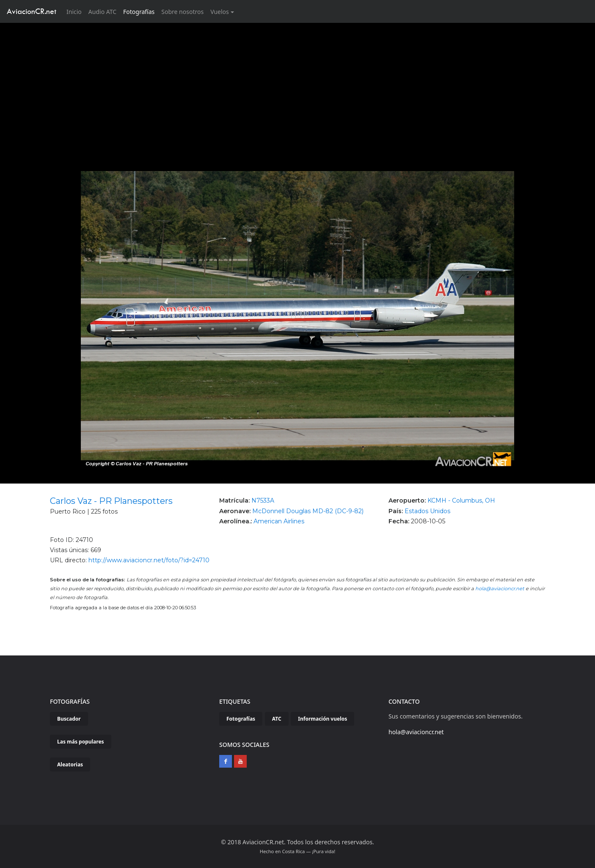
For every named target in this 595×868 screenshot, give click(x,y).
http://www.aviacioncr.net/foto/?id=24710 (149, 560)
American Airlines (279, 521)
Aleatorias (70, 764)
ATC (277, 719)
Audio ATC (102, 12)
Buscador (69, 719)
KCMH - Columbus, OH (461, 500)
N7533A (263, 500)
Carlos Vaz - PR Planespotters (111, 501)
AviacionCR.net (32, 11)
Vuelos (220, 12)
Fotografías (139, 12)
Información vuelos (322, 719)
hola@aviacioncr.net (500, 589)
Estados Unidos (427, 511)
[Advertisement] (297, 86)
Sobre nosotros (182, 12)
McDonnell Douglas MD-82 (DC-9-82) (308, 511)
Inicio (76, 11)
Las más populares (81, 742)
